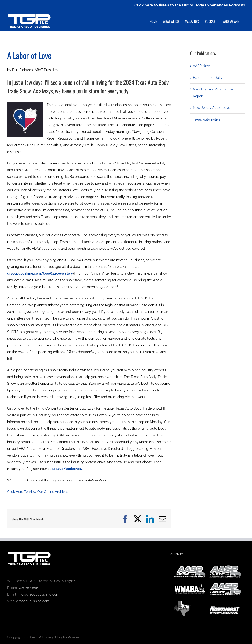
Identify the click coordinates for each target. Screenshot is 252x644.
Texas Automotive (207, 119)
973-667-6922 (29, 588)
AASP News (202, 66)
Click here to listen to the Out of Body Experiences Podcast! (190, 5)
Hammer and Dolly (208, 78)
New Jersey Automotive (212, 108)
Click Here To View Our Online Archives (38, 492)
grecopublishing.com (33, 601)
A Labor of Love (29, 55)
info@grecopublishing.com (38, 594)
